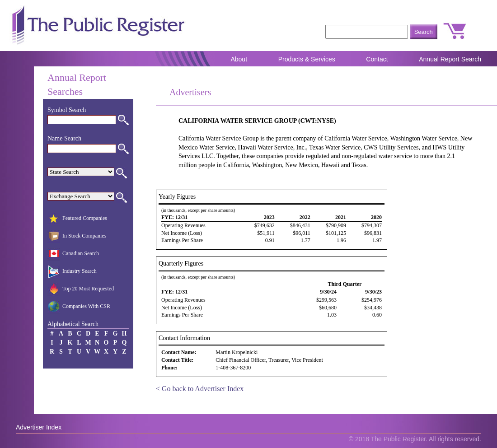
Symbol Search (67, 110)
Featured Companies (77, 219)
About (239, 59)
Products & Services (307, 59)
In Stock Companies (77, 237)
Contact (377, 59)
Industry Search (72, 272)
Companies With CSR (79, 307)
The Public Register (98, 26)
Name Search (64, 138)
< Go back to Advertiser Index (200, 389)
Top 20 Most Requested (81, 289)
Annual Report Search (450, 59)
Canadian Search (73, 254)
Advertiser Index (39, 427)
